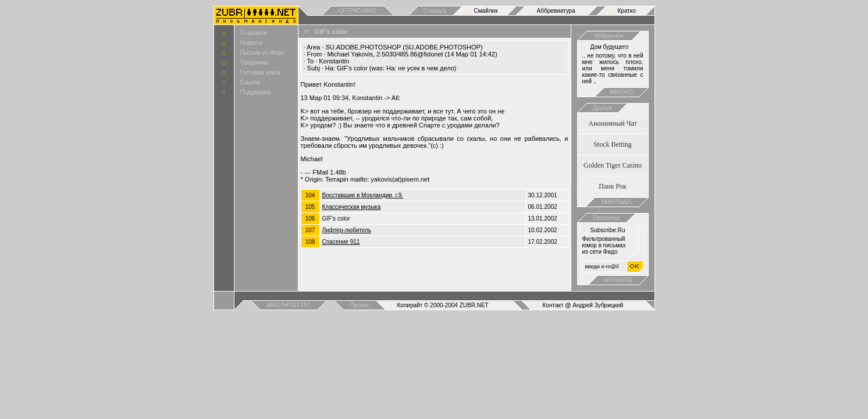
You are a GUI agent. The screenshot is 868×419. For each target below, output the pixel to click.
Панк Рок (612, 186)
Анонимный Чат (613, 123)
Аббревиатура (556, 11)
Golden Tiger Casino (613, 165)
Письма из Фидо (262, 53)
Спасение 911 (341, 242)
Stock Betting (613, 144)
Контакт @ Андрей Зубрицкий (583, 305)
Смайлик (486, 11)
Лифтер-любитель (347, 230)
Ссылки (250, 82)
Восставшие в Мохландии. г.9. (363, 195)
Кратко (627, 11)
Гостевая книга (260, 72)
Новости (252, 43)
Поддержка (255, 92)
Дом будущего (610, 47)
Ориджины (255, 63)
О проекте (254, 33)
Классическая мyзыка (352, 207)
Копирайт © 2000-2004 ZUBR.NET (443, 305)
